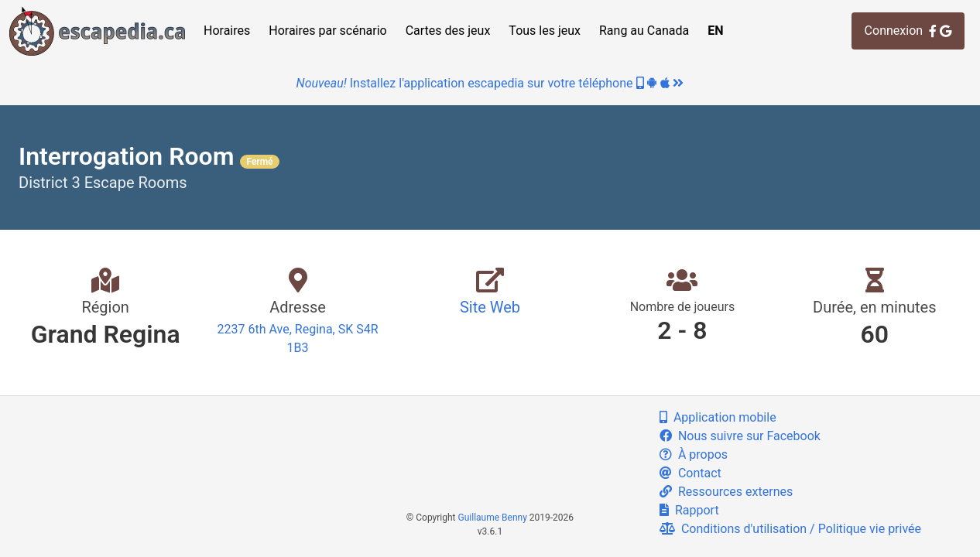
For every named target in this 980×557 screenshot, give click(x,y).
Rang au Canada (644, 31)
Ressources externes (726, 492)
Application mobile (718, 417)
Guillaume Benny (493, 518)
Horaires (227, 31)
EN (715, 31)
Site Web (490, 307)
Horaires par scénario (327, 31)
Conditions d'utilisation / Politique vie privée (790, 529)
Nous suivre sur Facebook (740, 436)
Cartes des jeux (448, 31)
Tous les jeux (545, 31)
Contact (690, 473)
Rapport (689, 510)
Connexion (908, 31)
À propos (694, 454)
